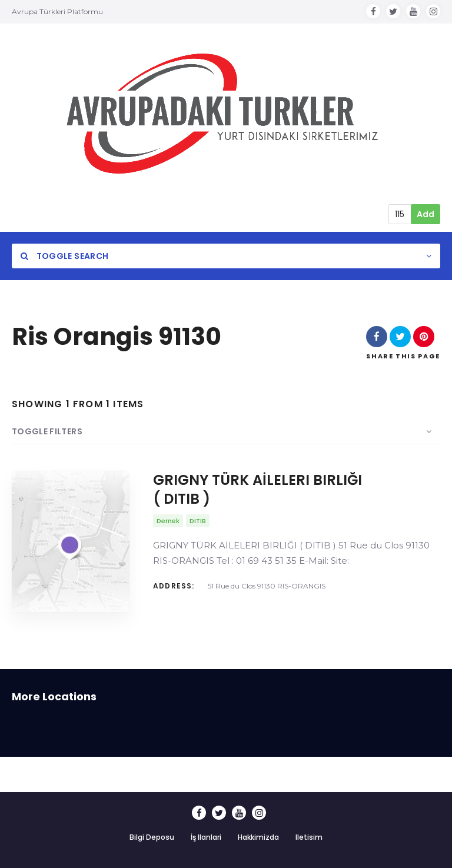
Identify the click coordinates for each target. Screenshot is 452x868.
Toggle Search (64, 256)
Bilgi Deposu (152, 837)
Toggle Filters (47, 431)
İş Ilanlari (206, 837)
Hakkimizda (258, 837)
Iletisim (309, 837)
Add (426, 214)
